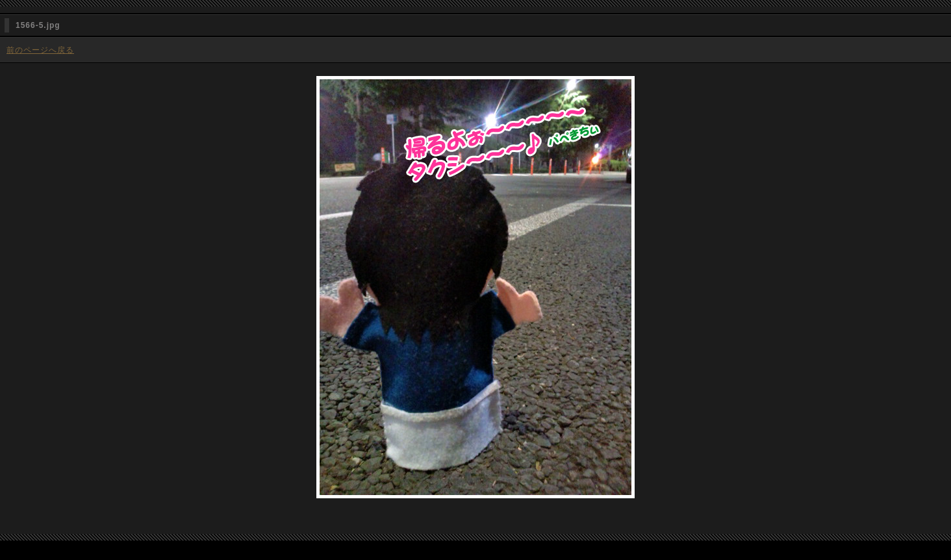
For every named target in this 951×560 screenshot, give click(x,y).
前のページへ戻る (40, 50)
